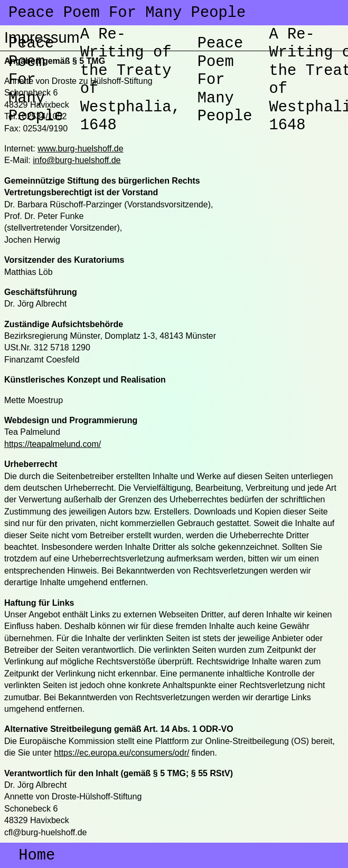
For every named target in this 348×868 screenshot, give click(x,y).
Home (30, 856)
